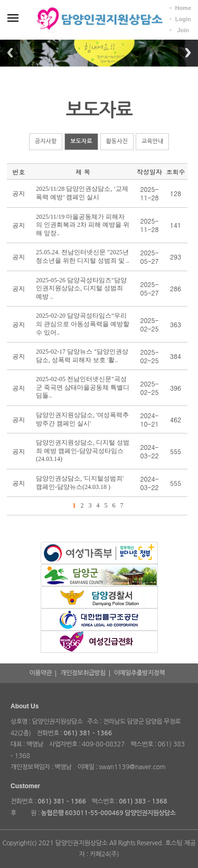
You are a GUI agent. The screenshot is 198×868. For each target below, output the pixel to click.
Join (183, 30)
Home (183, 8)
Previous (10, 53)
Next (188, 53)
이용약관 (41, 673)
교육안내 (152, 141)
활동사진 (117, 141)
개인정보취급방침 (83, 673)
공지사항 (46, 141)
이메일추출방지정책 (139, 673)
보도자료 (81, 141)
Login (183, 19)
